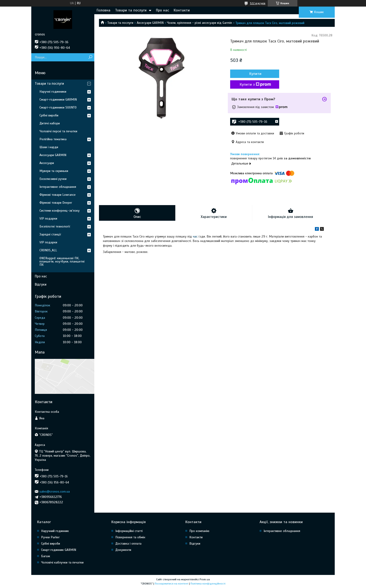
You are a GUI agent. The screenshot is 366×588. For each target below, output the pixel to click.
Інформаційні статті (129, 531)
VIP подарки (48, 219)
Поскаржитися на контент (172, 584)
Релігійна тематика (53, 139)
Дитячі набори (50, 123)
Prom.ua (205, 579)
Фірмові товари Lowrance (58, 195)
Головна (104, 10)
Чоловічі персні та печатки (58, 131)
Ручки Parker (50, 537)
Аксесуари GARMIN (150, 23)
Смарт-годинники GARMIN (58, 100)
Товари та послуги (131, 10)
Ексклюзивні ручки (53, 179)
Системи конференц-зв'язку (60, 211)
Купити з (255, 84)
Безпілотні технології (55, 226)
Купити (255, 74)
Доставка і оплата (128, 544)
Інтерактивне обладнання (58, 187)
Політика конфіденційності (208, 584)
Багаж (46, 556)
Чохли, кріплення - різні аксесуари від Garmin (199, 23)
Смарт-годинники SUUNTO (58, 107)
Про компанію (199, 531)
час (195, 236)
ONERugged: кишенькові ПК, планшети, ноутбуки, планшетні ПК (62, 261)
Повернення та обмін (130, 537)
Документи (123, 550)
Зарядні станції (50, 234)
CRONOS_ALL (48, 250)
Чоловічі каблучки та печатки (62, 562)
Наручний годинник (55, 531)
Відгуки (41, 284)
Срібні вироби (49, 115)
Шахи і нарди (49, 147)
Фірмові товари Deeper (56, 203)
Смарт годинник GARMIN (59, 550)
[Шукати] (90, 57)
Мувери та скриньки (54, 171)
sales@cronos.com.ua (55, 492)
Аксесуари (47, 163)
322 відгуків (258, 3)
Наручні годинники (53, 92)
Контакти (182, 10)
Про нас (162, 10)
